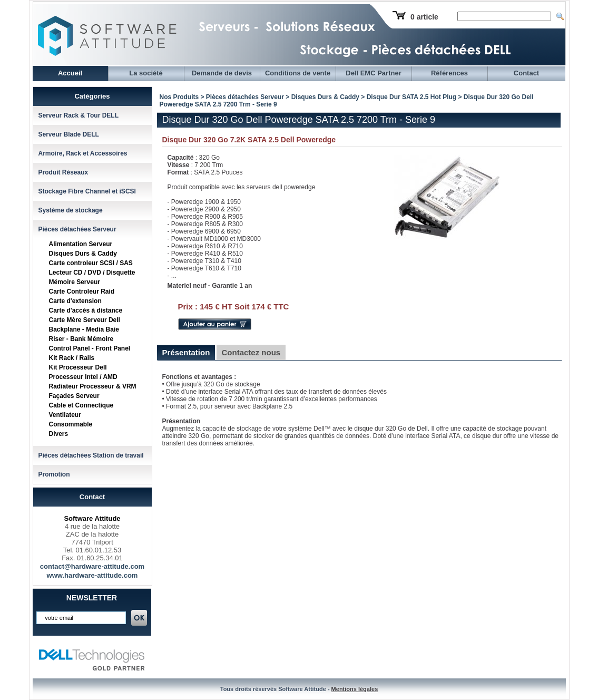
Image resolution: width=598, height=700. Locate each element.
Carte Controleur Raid (82, 291)
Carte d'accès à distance (86, 310)
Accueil (70, 73)
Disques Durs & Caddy (83, 254)
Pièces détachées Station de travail (91, 455)
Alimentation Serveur (81, 244)
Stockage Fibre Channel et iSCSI (87, 191)
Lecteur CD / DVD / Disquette (92, 273)
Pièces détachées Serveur (77, 229)
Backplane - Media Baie (84, 329)
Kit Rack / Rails (72, 358)
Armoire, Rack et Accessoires (83, 153)
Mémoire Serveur (75, 282)
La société (146, 73)
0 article (424, 17)
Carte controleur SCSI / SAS (91, 263)
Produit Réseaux (63, 172)
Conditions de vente (298, 73)
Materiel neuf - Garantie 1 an (210, 286)
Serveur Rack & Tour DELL (79, 115)
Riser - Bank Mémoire (81, 339)
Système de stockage (71, 210)
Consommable (71, 424)
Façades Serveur (74, 396)
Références (449, 73)
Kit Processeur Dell (78, 367)
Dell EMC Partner (373, 73)
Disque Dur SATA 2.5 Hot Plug (411, 97)
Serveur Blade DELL (69, 134)
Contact (526, 73)
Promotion (54, 474)
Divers (59, 434)
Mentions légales (355, 689)
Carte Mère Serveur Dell (85, 320)
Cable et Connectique (81, 405)
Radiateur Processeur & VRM (93, 386)
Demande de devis (222, 73)
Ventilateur (65, 415)
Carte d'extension (75, 301)
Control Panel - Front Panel (90, 348)
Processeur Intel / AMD (83, 377)
